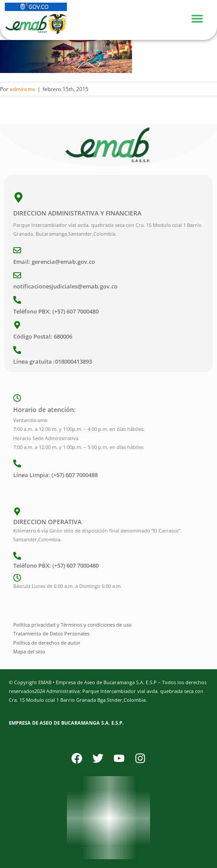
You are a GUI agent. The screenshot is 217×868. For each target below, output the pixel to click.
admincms (22, 89)
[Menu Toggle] (202, 17)
